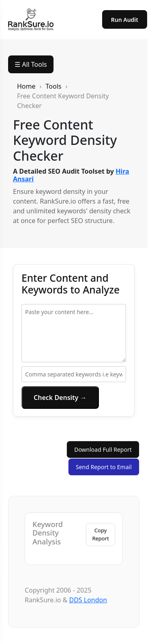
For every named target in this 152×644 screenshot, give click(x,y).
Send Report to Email (104, 467)
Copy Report (100, 534)
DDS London (88, 600)
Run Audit (125, 20)
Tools (54, 86)
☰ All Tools (31, 64)
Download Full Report (103, 450)
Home (26, 86)
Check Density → (60, 397)
